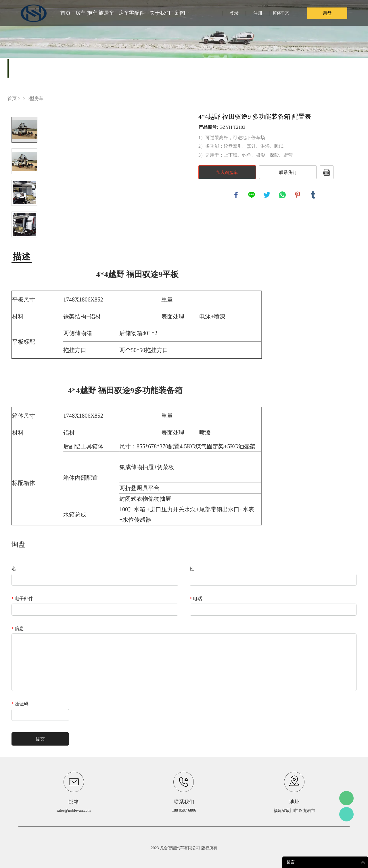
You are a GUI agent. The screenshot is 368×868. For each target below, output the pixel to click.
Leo (346, 814)
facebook (236, 195)
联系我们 (288, 172)
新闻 (180, 13)
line (252, 195)
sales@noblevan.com (73, 810)
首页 (66, 13)
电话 (196, 599)
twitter (267, 195)
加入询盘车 (227, 172)
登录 (234, 13)
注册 (258, 13)
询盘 (327, 13)
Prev (24, 109)
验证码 (20, 704)
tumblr (313, 195)
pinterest (298, 195)
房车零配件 (132, 13)
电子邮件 (22, 599)
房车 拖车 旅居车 (95, 13)
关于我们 (160, 13)
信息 (18, 628)
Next (24, 245)
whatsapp (282, 195)
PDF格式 (327, 172)
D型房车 (35, 98)
